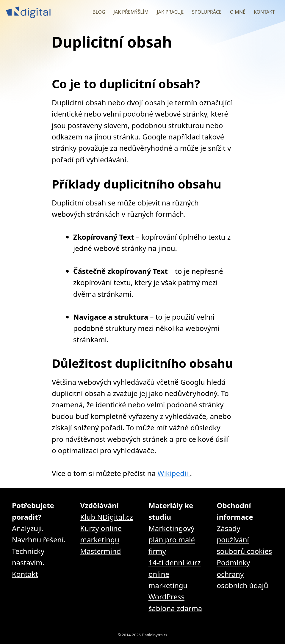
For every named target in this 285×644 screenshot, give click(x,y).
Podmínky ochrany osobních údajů (243, 574)
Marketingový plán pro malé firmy (172, 540)
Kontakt (264, 12)
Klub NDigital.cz (107, 517)
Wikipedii (174, 473)
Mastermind (101, 551)
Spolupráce (207, 12)
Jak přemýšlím (131, 12)
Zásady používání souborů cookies (245, 540)
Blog (99, 12)
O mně (238, 12)
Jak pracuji (170, 12)
